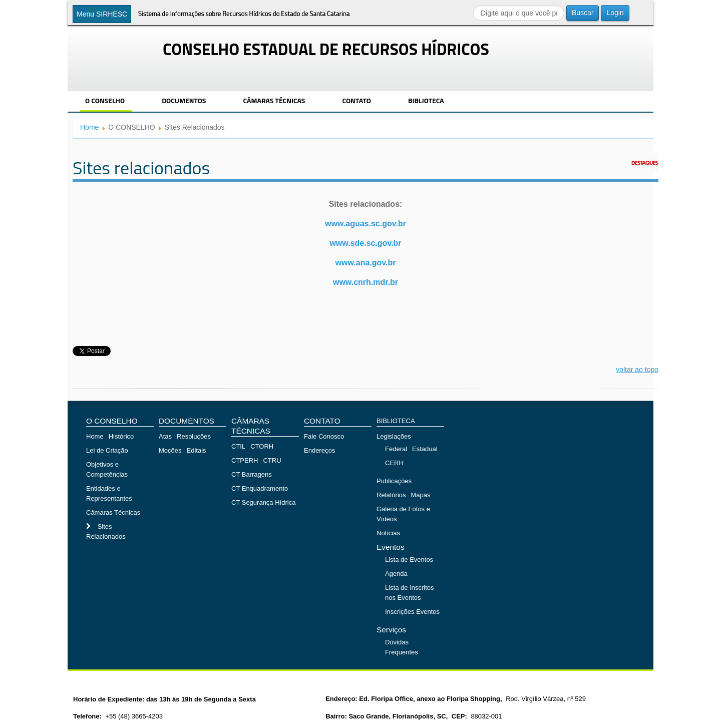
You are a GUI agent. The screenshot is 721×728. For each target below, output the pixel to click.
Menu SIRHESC (102, 14)
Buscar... (473, 5)
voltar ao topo (637, 370)
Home (89, 127)
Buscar (583, 13)
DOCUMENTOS (184, 100)
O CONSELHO (105, 100)
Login (615, 13)
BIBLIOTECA (426, 100)
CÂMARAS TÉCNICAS (274, 100)
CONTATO (356, 100)
